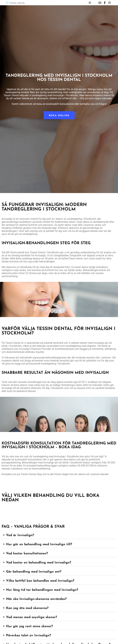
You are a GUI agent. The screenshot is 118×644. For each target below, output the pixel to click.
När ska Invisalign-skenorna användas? (36, 599)
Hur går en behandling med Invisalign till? (39, 544)
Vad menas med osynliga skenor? (32, 617)
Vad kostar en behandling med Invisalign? (39, 563)
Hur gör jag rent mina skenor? (29, 626)
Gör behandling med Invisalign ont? (34, 572)
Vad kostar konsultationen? (27, 554)
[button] (59, 535)
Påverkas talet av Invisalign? (28, 636)
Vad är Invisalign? (20, 535)
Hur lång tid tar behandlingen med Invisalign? (42, 590)
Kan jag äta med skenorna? (27, 608)
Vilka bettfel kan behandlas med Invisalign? (40, 581)
